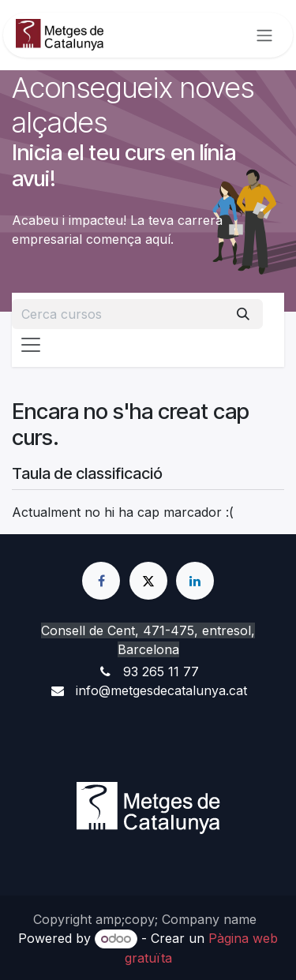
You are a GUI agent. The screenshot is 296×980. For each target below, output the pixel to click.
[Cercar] (243, 314)
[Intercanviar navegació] (264, 35)
